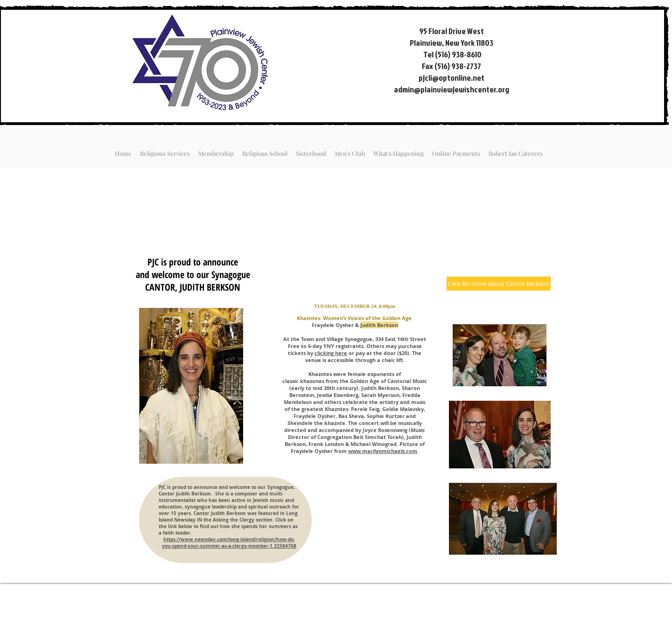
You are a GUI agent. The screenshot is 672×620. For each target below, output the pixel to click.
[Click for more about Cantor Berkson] (499, 284)
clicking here (331, 353)
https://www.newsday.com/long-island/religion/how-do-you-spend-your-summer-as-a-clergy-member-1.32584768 (229, 543)
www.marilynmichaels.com (383, 451)
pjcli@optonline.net (451, 78)
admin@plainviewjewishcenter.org (451, 89)
